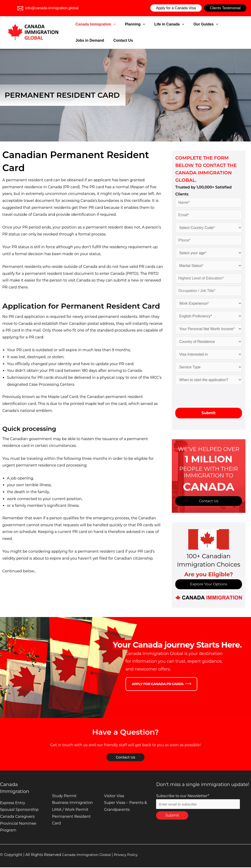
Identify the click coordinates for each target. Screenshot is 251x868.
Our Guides (187, 24)
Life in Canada (157, 24)
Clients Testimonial (225, 8)
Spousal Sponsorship (19, 810)
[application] (112, 24)
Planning (128, 24)
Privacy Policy (129, 855)
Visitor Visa (114, 797)
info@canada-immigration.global (48, 8)
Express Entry (13, 804)
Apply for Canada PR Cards (158, 685)
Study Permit (64, 797)
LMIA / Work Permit (70, 810)
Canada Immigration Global (88, 855)
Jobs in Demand (217, 24)
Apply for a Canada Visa (176, 8)
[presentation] (210, 396)
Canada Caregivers (17, 817)
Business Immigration (72, 803)
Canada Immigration (94, 24)
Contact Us (84, 40)
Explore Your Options (209, 585)
